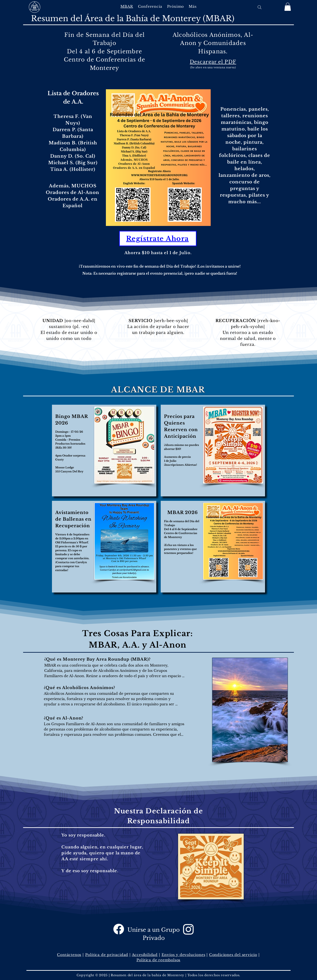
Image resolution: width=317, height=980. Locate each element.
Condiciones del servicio (233, 955)
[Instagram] (188, 929)
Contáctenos (69, 955)
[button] (150, 6)
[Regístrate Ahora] (158, 238)
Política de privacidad (107, 955)
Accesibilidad (145, 955)
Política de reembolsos (158, 960)
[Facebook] (119, 929)
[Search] (260, 7)
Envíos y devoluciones (183, 955)
